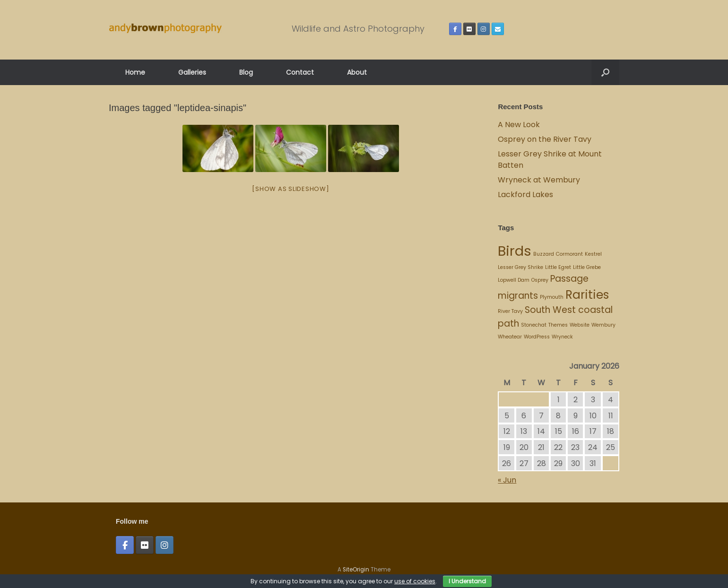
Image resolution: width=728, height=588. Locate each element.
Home (135, 72)
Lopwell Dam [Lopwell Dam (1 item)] (514, 280)
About (357, 72)
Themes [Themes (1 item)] (558, 325)
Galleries (192, 72)
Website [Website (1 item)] (580, 325)
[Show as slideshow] (290, 189)
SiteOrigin (356, 570)
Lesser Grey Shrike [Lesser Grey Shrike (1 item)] (520, 267)
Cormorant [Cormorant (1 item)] (569, 254)
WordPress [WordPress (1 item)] (537, 337)
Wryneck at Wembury (540, 180)
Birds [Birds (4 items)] (515, 251)
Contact (300, 72)
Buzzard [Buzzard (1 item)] (544, 254)
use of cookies (415, 581)
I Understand (467, 581)
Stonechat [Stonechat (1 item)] (534, 325)
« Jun (507, 480)
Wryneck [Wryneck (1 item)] (562, 337)
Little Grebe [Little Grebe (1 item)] (587, 267)
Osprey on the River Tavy (545, 139)
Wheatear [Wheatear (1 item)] (510, 337)
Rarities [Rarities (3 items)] (587, 295)
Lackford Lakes (525, 195)
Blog (246, 72)
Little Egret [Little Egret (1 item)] (558, 267)
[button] (605, 72)
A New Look (519, 125)
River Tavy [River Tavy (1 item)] (510, 311)
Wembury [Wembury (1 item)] (603, 325)
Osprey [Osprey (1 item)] (540, 280)
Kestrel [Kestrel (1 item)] (593, 254)
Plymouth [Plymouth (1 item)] (552, 297)
